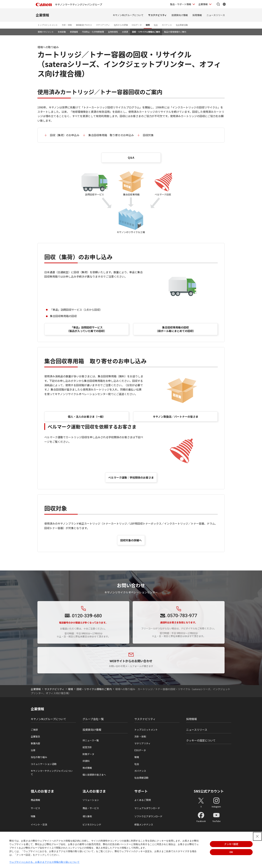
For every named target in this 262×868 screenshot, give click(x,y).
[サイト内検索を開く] (218, 4)
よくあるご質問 (143, 800)
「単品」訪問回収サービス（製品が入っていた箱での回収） (87, 329)
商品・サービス (91, 808)
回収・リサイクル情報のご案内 (146, 32)
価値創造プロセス (84, 25)
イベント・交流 (39, 824)
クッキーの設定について (201, 740)
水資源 (125, 32)
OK (231, 852)
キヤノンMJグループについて (128, 15)
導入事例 (87, 816)
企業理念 (35, 736)
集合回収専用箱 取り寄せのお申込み (111, 135)
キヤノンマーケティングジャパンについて (52, 773)
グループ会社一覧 (93, 719)
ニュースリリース (216, 15)
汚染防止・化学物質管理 (93, 32)
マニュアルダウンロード (147, 808)
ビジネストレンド (92, 824)
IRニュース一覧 (91, 740)
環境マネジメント (46, 32)
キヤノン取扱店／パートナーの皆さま (176, 417)
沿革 (33, 750)
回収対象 (148, 135)
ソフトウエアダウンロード (148, 816)
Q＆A (131, 157)
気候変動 (62, 32)
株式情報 (87, 768)
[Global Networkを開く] (224, 4)
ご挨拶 (34, 730)
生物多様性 (113, 32)
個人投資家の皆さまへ (94, 775)
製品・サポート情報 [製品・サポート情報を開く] (181, 4)
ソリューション (91, 800)
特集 (33, 816)
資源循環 (74, 32)
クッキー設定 (231, 844)
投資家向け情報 (180, 15)
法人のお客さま (94, 791)
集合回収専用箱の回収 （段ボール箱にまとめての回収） (175, 329)
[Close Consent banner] (257, 836)
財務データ (88, 754)
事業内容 (35, 743)
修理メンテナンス (144, 824)
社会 (156, 25)
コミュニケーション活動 (44, 764)
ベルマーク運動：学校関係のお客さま (131, 477)
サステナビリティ (157, 15)
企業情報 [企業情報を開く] (203, 4)
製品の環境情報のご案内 (175, 32)
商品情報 (35, 800)
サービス (35, 808)
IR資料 (86, 761)
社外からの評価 (121, 25)
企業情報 (42, 15)
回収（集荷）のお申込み (65, 135)
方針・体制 (67, 25)
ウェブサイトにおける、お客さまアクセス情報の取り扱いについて (44, 862)
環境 (148, 25)
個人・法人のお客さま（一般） (87, 417)
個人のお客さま (42, 791)
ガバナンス (167, 25)
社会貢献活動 (182, 25)
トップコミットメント (48, 25)
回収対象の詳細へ (131, 540)
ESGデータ (137, 25)
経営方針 (87, 747)
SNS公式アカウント (209, 791)
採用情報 (197, 15)
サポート (141, 791)
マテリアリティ (103, 25)
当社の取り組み (39, 757)
